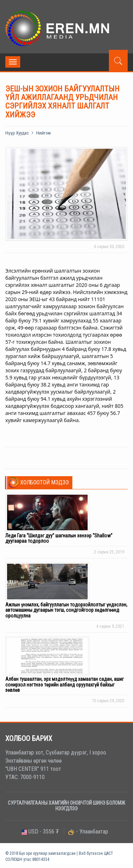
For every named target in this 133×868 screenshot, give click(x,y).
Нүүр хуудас (17, 133)
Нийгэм (43, 133)
